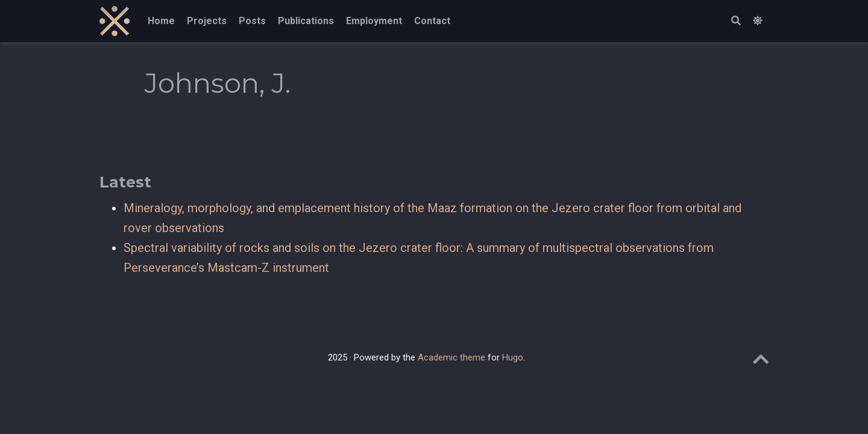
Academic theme (451, 357)
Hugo (513, 357)
